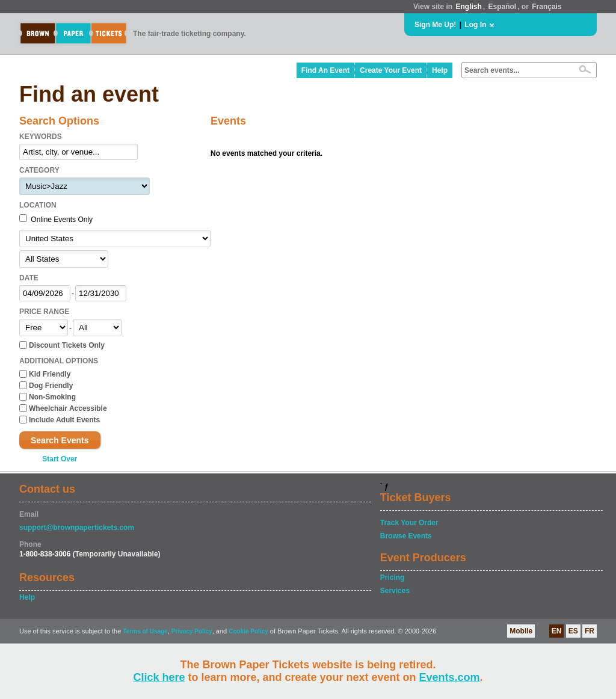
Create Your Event (391, 70)
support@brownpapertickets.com (77, 528)
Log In (475, 25)
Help (440, 70)
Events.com (450, 677)
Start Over (60, 459)
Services (395, 591)
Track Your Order (409, 523)
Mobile (521, 631)
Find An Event (325, 70)
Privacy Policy (192, 631)
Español (503, 7)
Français (547, 7)
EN (557, 631)
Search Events (60, 440)
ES (573, 631)
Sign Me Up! (435, 25)
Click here (159, 677)
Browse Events (406, 536)
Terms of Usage (145, 631)
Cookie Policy (248, 631)
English (468, 7)
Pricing (393, 577)
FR (590, 631)
